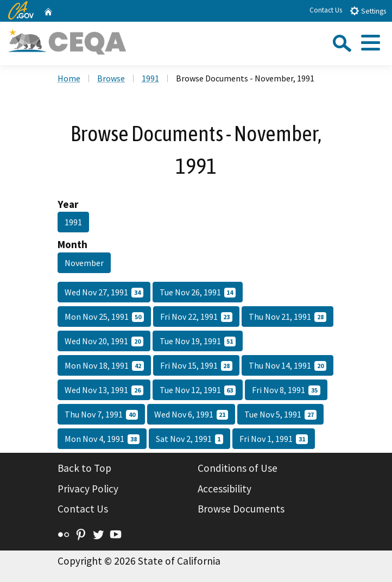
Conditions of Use (238, 468)
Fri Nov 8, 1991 (286, 390)
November (84, 263)
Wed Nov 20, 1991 (104, 341)
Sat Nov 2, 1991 (190, 439)
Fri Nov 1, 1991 (274, 439)
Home (69, 78)
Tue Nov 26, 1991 (198, 292)
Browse (111, 78)
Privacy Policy (88, 489)
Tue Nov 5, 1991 (280, 414)
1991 (150, 78)
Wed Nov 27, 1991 (104, 292)
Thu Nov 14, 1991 (287, 365)
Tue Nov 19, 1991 (198, 341)
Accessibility (225, 489)
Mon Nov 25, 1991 (104, 317)
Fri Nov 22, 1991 (197, 317)
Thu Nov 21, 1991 (287, 317)
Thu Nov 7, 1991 (101, 414)
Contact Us (326, 10)
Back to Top (84, 468)
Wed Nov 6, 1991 (191, 414)
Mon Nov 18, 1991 (104, 365)
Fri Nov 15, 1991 (197, 365)
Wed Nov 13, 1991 (104, 390)
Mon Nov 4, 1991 (102, 439)
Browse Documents (241, 509)
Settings (368, 11)
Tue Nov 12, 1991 (198, 390)
